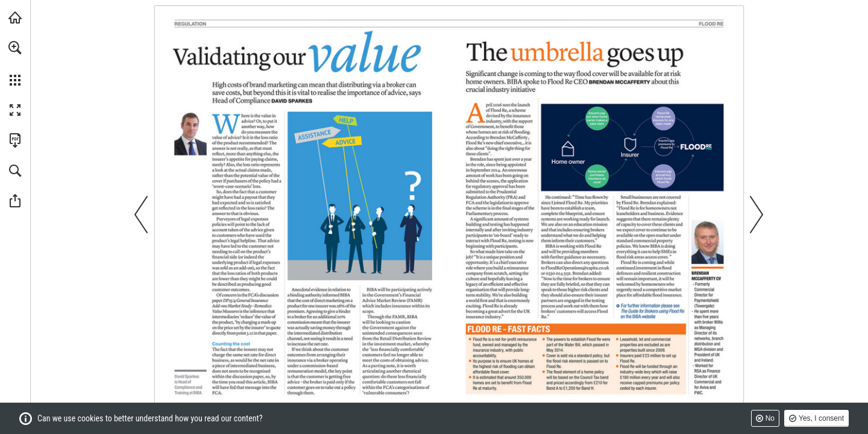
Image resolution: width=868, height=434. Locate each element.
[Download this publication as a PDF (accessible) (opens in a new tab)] (15, 140)
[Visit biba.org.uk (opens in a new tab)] (15, 17)
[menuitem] (15, 63)
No (770, 418)
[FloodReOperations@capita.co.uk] (577, 268)
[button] (15, 48)
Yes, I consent (821, 418)
